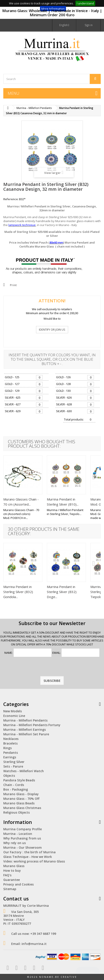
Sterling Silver (14, 762)
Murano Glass (14, 866)
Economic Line (14, 716)
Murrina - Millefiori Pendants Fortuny (32, 725)
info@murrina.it (34, 944)
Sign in (89, 25)
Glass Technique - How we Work (28, 857)
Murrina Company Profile (23, 829)
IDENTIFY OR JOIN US (52, 330)
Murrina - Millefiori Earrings (25, 730)
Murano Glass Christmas (22, 808)
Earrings (10, 757)
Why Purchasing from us (22, 838)
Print (13, 285)
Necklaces (11, 739)
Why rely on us (15, 843)
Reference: (11, 199)
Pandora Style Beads (19, 780)
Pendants (11, 753)
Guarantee (12, 880)
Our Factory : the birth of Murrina (29, 852)
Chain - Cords (14, 785)
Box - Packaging (16, 789)
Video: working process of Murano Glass (34, 861)
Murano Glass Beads (19, 803)
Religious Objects (16, 812)
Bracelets (10, 743)
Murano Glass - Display (21, 794)
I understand (85, 3)
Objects (9, 776)
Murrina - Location (18, 834)
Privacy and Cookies (18, 884)
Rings (7, 748)
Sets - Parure (13, 766)
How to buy (12, 870)
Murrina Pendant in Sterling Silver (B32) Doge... (62, 592)
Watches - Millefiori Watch (24, 771)
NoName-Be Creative (58, 977)
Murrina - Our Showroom (23, 847)
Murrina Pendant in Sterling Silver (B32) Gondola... (18, 592)
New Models (13, 711)
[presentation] (52, 668)
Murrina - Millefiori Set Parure (26, 734)
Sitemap (10, 889)
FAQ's (7, 875)
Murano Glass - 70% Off (21, 799)
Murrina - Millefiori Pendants (25, 720)
